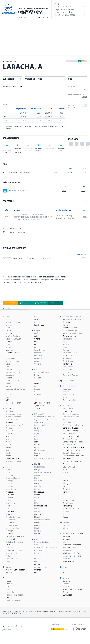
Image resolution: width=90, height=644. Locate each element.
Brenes (8, 447)
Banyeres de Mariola (13, 414)
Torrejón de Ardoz (70, 500)
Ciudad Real (10, 539)
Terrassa (66, 489)
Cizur (8, 545)
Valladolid (67, 539)
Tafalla (66, 481)
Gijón (36, 342)
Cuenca (8, 561)
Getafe (37, 336)
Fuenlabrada (39, 325)
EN (43, 17)
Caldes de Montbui (13, 478)
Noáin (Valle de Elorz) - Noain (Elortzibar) (45, 549)
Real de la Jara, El (70, 386)
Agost (8, 319)
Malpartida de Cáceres (43, 472)
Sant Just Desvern (70, 439)
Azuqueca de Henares (14, 403)
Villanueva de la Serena (72, 556)
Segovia (66, 464)
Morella (37, 528)
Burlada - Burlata (12, 458)
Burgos (8, 456)
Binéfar (8, 445)
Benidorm (9, 431)
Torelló (66, 497)
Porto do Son (68, 367)
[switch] (85, 106)
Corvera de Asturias (13, 553)
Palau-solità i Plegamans (73, 319)
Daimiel (9, 567)
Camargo (9, 481)
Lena (36, 439)
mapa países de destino (70, 12)
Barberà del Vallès (12, 420)
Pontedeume (68, 361)
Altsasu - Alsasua (12, 361)
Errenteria (10, 592)
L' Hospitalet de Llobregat (44, 417)
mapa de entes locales (70, 9)
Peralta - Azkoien (70, 336)
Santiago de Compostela (73, 461)
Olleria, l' (37, 559)
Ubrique (66, 522)
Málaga (37, 470)
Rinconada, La (69, 394)
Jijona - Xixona (40, 406)
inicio (70, 4)
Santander (67, 458)
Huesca (37, 375)
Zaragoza (67, 581)
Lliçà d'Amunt (40, 450)
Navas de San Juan (42, 542)
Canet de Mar (11, 489)
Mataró (37, 484)
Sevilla (66, 470)
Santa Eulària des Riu (71, 450)
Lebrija (37, 431)
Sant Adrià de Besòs (71, 428)
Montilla (37, 522)
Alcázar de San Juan (13, 339)
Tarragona (67, 484)
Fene (36, 319)
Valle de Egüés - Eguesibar (73, 534)
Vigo (65, 542)
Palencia (66, 322)
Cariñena (9, 497)
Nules (36, 553)
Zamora (66, 578)
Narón (37, 539)
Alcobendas (10, 342)
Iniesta (37, 389)
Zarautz (66, 584)
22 (80, 61)
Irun (36, 392)
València (66, 536)
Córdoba (9, 548)
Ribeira (66, 392)
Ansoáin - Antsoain (13, 372)
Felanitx (37, 317)
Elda (7, 586)
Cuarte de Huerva (12, 559)
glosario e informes (70, 6)
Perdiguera (67, 339)
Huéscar (37, 378)
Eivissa (8, 581)
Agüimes (9, 325)
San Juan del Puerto (71, 417)
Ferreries (38, 322)
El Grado (9, 598)
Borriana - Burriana (13, 461)
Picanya (66, 344)
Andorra (9, 369)
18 (68, 61)
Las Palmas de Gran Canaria (45, 458)
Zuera (65, 592)
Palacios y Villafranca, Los (73, 317)
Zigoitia (66, 586)
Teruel (66, 492)
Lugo (36, 456)
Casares (9, 514)
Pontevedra (68, 364)
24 (86, 61)
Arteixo (8, 394)
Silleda (66, 472)
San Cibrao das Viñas (71, 414)
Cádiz (8, 472)
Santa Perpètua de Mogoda (74, 456)
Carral (8, 506)
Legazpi (37, 433)
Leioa (36, 436)
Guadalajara (39, 358)
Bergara (9, 433)
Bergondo (9, 436)
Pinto (65, 347)
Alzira (8, 364)
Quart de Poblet (69, 381)
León (36, 442)
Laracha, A (39, 422)
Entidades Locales (13, 611)
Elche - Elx (9, 584)
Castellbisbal (10, 520)
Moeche (37, 511)
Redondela (67, 389)
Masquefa (38, 481)
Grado (37, 347)
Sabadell (66, 406)
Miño (36, 503)
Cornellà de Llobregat (14, 550)
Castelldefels (10, 522)
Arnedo (8, 383)
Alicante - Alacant (12, 353)
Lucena (37, 453)
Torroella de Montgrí (71, 509)
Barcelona (9, 422)
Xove (65, 567)
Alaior (8, 328)
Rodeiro (66, 397)
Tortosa (66, 511)
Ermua (8, 589)
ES (39, 17)
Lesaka (37, 445)
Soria (65, 475)
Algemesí (9, 350)
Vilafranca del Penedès (72, 545)
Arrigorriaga (10, 386)
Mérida (37, 495)
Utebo (65, 528)
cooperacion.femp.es (15, 626)
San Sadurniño (69, 422)
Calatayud (9, 475)
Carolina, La (10, 503)
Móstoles (38, 531)
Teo (64, 486)
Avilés (8, 400)
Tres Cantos (68, 514)
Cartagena (10, 511)
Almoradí (9, 356)
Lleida (37, 447)
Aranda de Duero (12, 381)
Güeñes (37, 361)
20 (74, 61)
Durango (9, 573)
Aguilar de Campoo (13, 322)
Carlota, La (10, 500)
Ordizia (37, 564)
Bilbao (8, 442)
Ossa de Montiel (40, 567)
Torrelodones (68, 503)
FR (47, 17)
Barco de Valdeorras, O (14, 425)
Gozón (37, 344)
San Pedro (67, 420)
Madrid (37, 464)
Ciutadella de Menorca (14, 542)
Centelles (9, 534)
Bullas (8, 450)
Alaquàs (9, 330)
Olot (36, 561)
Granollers (38, 356)
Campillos (9, 486)
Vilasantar (67, 550)
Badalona (9, 411)
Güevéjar (38, 364)
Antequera (10, 375)
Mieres (37, 497)
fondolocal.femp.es (14, 630)
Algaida (8, 347)
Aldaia (8, 344)
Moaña (37, 509)
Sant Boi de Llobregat (71, 431)
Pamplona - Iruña (70, 328)
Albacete (9, 333)
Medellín (37, 486)
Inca (36, 386)
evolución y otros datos (70, 15)
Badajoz (9, 408)
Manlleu (37, 475)
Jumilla (37, 408)
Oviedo (37, 573)
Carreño (9, 509)
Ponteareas (68, 358)
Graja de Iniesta (40, 350)
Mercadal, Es (39, 492)
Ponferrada (68, 356)
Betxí (8, 439)
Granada (38, 353)
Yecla (65, 573)
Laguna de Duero (41, 420)
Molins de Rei (39, 514)
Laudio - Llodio (40, 425)
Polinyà (66, 350)
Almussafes (10, 358)
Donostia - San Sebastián (15, 570)
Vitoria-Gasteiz (69, 561)
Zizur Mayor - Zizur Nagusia (74, 589)
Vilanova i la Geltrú (70, 548)
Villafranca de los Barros (72, 553)
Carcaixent (10, 495)
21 (77, 61)
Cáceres (9, 470)
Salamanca (67, 411)
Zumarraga (67, 595)
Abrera (8, 317)
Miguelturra (39, 500)
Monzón (37, 525)
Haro (36, 369)
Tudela (66, 517)
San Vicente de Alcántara (73, 425)
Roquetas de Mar (70, 400)
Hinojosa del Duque (42, 372)
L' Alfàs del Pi (39, 414)
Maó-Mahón (39, 478)
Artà (7, 392)
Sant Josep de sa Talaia (72, 436)
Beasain (9, 428)
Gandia (37, 330)
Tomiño (66, 495)
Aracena (9, 378)
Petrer (66, 342)
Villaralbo (67, 559)
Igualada (38, 383)
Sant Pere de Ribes (70, 445)
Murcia (37, 534)
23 (83, 61)
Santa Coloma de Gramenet (74, 447)
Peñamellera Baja (70, 330)
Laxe (36, 428)
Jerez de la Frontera (42, 403)
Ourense (38, 570)
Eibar (8, 578)
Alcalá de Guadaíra (13, 336)
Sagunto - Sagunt (70, 408)
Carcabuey (10, 492)
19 (71, 61)
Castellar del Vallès (13, 517)
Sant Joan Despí (69, 433)
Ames (8, 367)
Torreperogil (68, 506)
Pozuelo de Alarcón (70, 375)
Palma (66, 325)
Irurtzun (38, 394)
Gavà (36, 333)
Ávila (7, 397)
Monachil (38, 517)
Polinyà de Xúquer (70, 353)
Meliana (37, 489)
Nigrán (37, 545)
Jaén (36, 400)
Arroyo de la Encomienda (15, 389)
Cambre (9, 484)
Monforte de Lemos (42, 520)
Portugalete (68, 369)
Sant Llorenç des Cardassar (74, 442)
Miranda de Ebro (41, 506)
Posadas (66, 372)
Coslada (9, 556)
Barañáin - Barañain (13, 417)
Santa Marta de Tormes (72, 453)
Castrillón (9, 531)
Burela (8, 453)
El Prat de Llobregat (13, 600)
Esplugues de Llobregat (15, 595)
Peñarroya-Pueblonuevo (72, 333)
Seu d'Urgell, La (69, 467)
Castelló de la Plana (13, 525)
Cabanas (9, 467)
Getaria (37, 339)
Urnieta (66, 525)
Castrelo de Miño (12, 528)
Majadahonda (39, 467)
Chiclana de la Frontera (15, 536)
